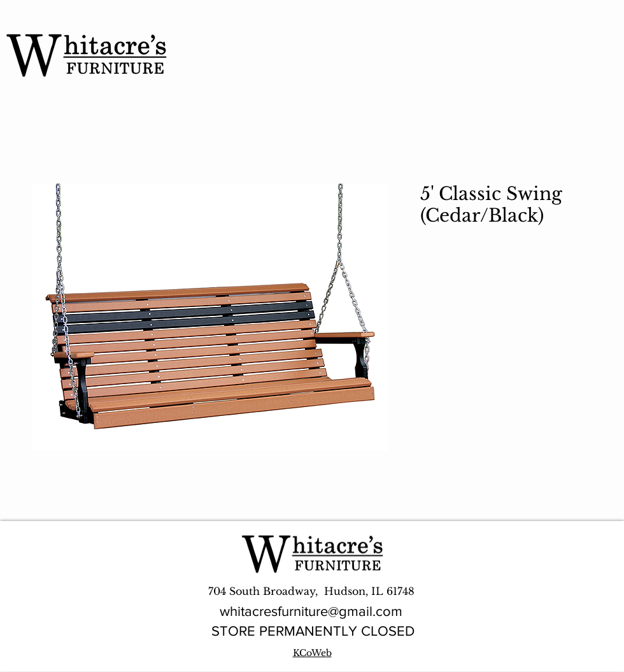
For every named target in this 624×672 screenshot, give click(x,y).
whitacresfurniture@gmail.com (311, 611)
